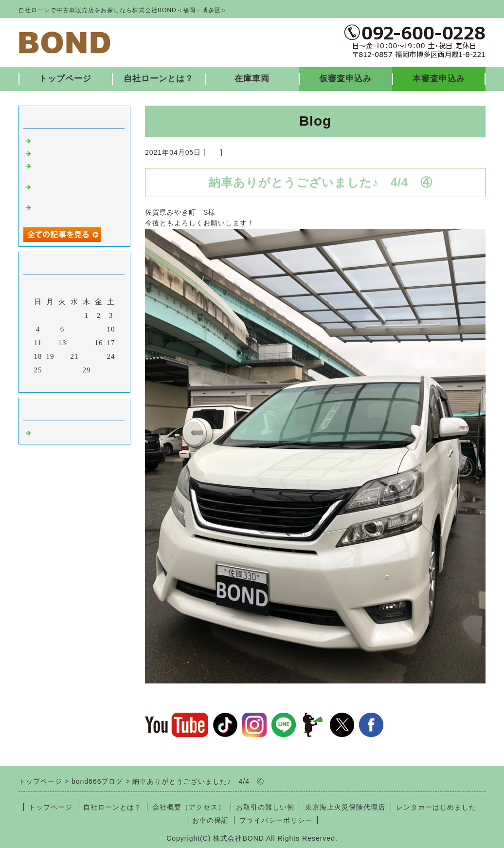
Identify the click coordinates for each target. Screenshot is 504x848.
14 (75, 343)
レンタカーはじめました (436, 807)
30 (99, 370)
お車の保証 (210, 820)
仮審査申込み (345, 79)
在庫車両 (252, 79)
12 (50, 343)
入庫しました (56, 140)
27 (63, 370)
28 (75, 370)
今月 (74, 383)
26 (50, 370)
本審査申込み (439, 79)
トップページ (65, 79)
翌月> (95, 383)
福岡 (213, 152)
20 (63, 356)
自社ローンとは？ (159, 79)
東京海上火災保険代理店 (345, 807)
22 (87, 356)
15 (87, 343)
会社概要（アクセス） (189, 807)
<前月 (54, 383)
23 (99, 356)
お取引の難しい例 (265, 807)
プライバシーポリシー (276, 820)
